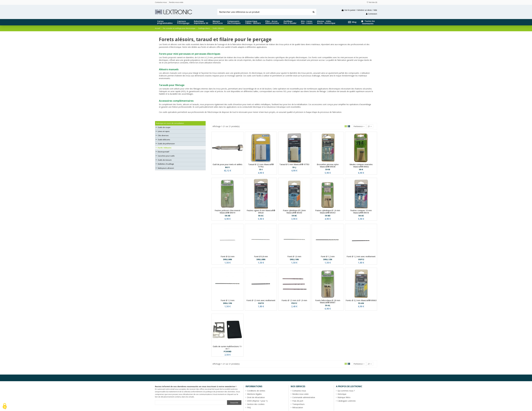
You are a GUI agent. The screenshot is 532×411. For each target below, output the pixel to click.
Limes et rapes (164, 131)
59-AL (328, 305)
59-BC (294, 216)
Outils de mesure (165, 160)
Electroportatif (163, 152)
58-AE (361, 216)
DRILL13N (228, 303)
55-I (261, 169)
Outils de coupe (164, 127)
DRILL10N (294, 259)
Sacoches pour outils (166, 156)
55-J (294, 167)
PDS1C (294, 303)
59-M (328, 169)
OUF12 (361, 259)
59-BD (328, 216)
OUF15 (261, 303)
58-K (361, 169)
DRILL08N (261, 259)
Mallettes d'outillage (166, 164)
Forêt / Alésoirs (165, 148)
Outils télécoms (164, 140)
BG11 (227, 167)
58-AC (261, 216)
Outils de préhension (166, 144)
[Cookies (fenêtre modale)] (5, 406)
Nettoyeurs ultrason (166, 168)
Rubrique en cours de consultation (170, 123)
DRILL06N (228, 259)
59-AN (361, 303)
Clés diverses (163, 135)
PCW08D (228, 351)
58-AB (227, 216)
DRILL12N (328, 259)
